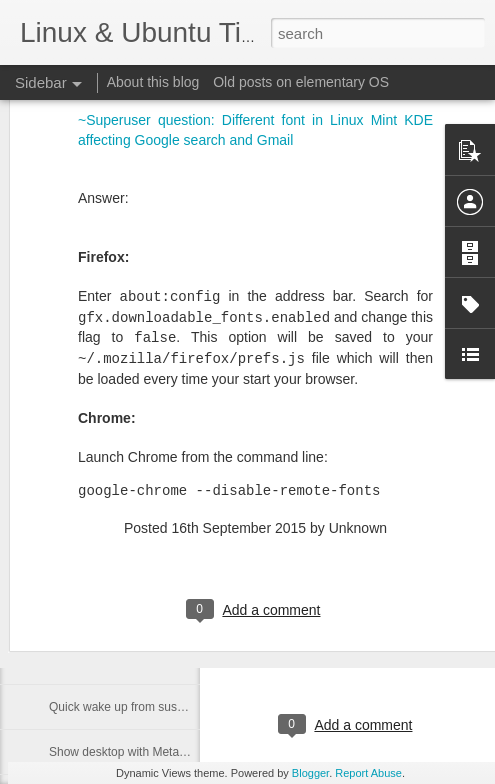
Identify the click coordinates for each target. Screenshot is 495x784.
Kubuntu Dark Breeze (381, 552)
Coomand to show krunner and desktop (153, 617)
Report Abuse (368, 773)
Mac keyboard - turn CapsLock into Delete (161, 527)
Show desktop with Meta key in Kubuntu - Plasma (180, 752)
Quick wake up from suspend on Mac (147, 707)
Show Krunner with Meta (114, 572)
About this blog (153, 82)
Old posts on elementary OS (301, 82)
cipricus (434, 643)
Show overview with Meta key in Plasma (155, 662)
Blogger (310, 773)
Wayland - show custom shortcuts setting (158, 482)
